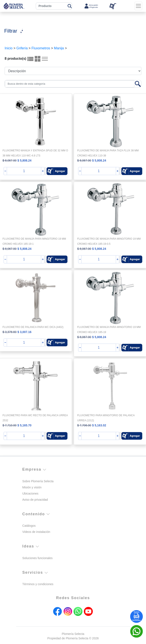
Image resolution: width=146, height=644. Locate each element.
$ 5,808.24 (25, 160)
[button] (57, 171)
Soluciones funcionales (38, 558)
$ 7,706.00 (84, 425)
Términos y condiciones (38, 584)
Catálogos (29, 526)
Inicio (9, 48)
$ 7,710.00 (10, 425)
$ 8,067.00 (10, 160)
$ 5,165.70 (25, 425)
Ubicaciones (30, 493)
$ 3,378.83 (10, 332)
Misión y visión (32, 487)
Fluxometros (41, 48)
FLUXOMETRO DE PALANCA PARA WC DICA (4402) (33, 327)
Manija (59, 48)
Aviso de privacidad (35, 500)
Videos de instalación (36, 532)
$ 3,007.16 (25, 332)
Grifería (22, 48)
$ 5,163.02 (99, 425)
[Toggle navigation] (138, 6)
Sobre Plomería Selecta (38, 481)
